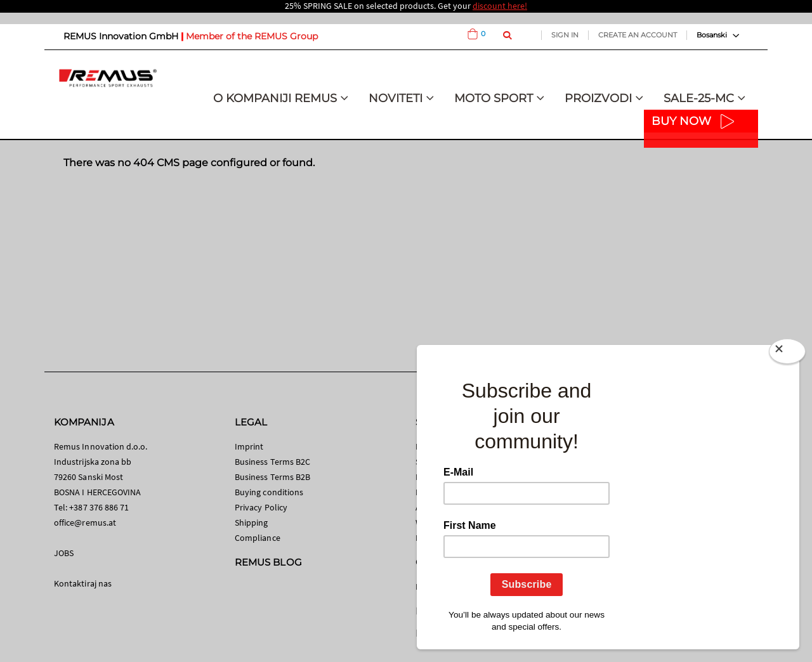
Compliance (258, 538)
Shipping (252, 522)
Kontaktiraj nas (83, 583)
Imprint (249, 446)
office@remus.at (85, 522)
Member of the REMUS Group (252, 36)
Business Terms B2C (272, 462)
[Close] (787, 354)
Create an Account (638, 35)
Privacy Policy (261, 507)
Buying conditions (269, 492)
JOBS (64, 553)
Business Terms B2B (272, 477)
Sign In (565, 35)
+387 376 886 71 (99, 507)
